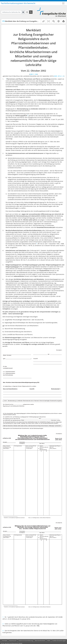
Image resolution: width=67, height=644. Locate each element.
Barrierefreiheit (40, 641)
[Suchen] (31, 12)
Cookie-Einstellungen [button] (59, 641)
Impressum (13, 641)
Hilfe (49, 641)
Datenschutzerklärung (26, 641)
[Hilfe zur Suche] (23, 12)
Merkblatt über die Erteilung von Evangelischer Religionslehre (26, 21)
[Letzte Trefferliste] (27, 12)
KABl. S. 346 (33, 74)
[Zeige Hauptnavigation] (63, 3)
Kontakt (5, 641)
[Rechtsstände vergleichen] (43, 21)
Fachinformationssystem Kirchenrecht (18, 3)
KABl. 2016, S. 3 (59, 76)
